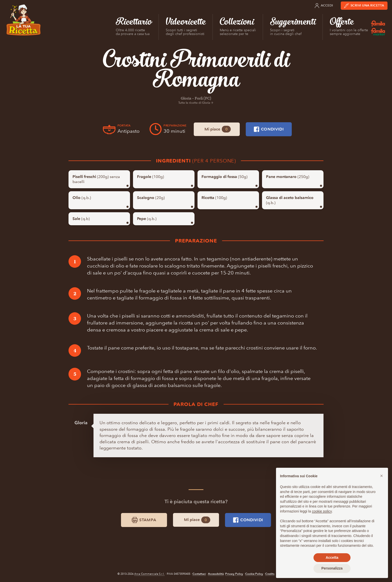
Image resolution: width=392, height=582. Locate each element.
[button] (381, 476)
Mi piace (218, 129)
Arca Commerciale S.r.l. (149, 574)
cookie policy (322, 511)
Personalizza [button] (332, 568)
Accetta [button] (332, 557)
